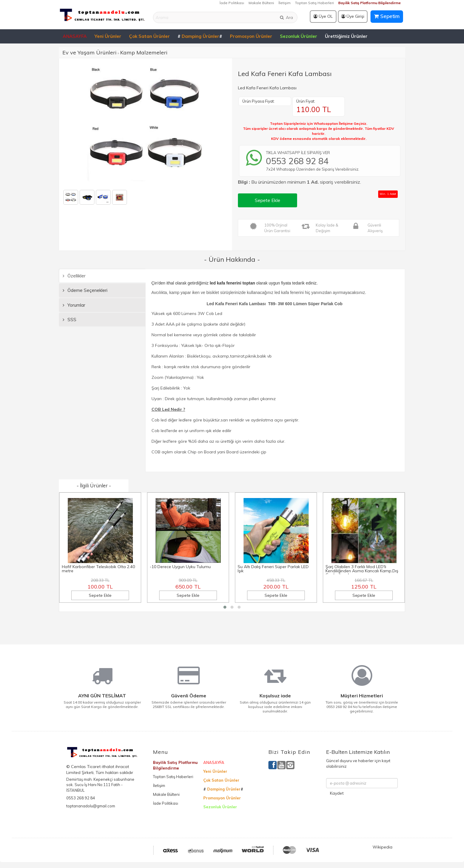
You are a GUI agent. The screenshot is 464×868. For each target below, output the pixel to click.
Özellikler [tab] (74, 276)
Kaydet (337, 793)
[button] (225, 607)
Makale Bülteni (261, 3)
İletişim (285, 3)
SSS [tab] (70, 320)
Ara (286, 17)
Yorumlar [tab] (74, 305)
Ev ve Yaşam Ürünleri (90, 52)
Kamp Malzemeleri (144, 52)
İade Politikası (232, 3)
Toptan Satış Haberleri (314, 3)
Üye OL (323, 16)
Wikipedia (382, 847)
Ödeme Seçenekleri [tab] (85, 290)
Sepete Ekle (268, 200)
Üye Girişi (353, 16)
